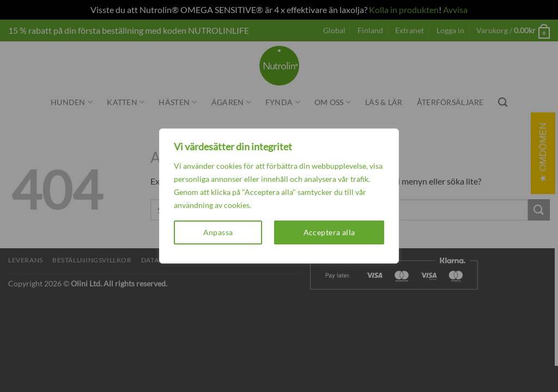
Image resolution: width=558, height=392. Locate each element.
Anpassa (218, 232)
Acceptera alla (329, 232)
